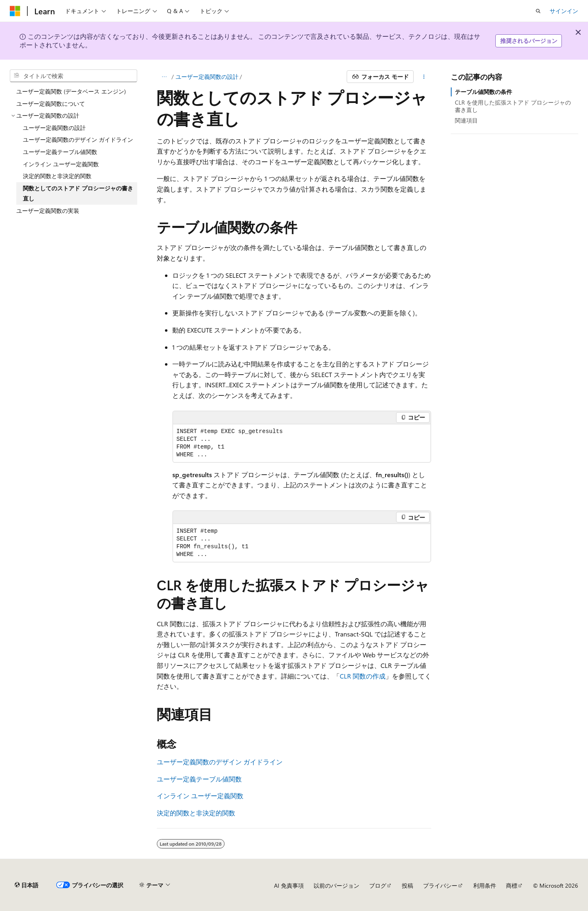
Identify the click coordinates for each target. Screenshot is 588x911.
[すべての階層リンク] (164, 77)
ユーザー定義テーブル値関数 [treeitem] (60, 152)
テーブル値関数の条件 (483, 92)
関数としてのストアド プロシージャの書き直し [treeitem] (78, 193)
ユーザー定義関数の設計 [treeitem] (54, 128)
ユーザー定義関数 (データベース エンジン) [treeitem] (71, 91)
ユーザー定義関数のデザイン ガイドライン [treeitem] (78, 140)
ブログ (378, 885)
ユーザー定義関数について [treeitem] (51, 104)
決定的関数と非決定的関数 (196, 813)
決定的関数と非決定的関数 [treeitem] (57, 176)
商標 (512, 885)
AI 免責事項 (289, 885)
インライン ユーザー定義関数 (200, 796)
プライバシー (440, 885)
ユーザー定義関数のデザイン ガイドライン (220, 762)
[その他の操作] (424, 77)
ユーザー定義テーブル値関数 (199, 779)
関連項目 (466, 120)
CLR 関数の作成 (363, 676)
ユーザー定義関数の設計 (207, 77)
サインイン (564, 11)
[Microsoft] (15, 11)
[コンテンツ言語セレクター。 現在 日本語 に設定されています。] (27, 885)
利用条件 (485, 885)
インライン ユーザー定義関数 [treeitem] (61, 164)
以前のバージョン (336, 885)
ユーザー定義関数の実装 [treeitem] (48, 211)
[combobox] (73, 76)
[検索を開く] (538, 11)
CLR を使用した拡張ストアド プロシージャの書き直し (513, 106)
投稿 (408, 885)
